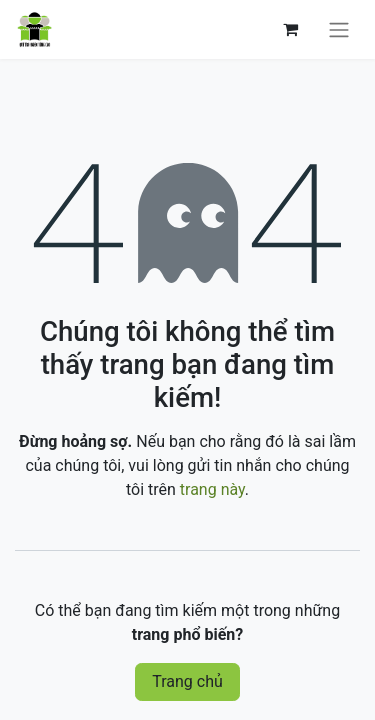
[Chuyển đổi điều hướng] (339, 29)
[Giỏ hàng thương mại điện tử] (290, 29)
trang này (212, 489)
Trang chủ (187, 681)
